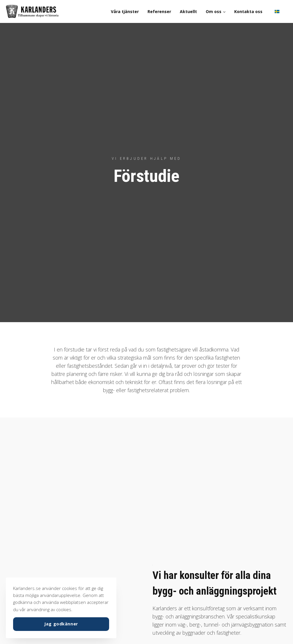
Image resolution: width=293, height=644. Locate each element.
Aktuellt (188, 11)
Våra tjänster (125, 11)
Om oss (216, 11)
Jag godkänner (61, 624)
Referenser (159, 11)
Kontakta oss (248, 11)
